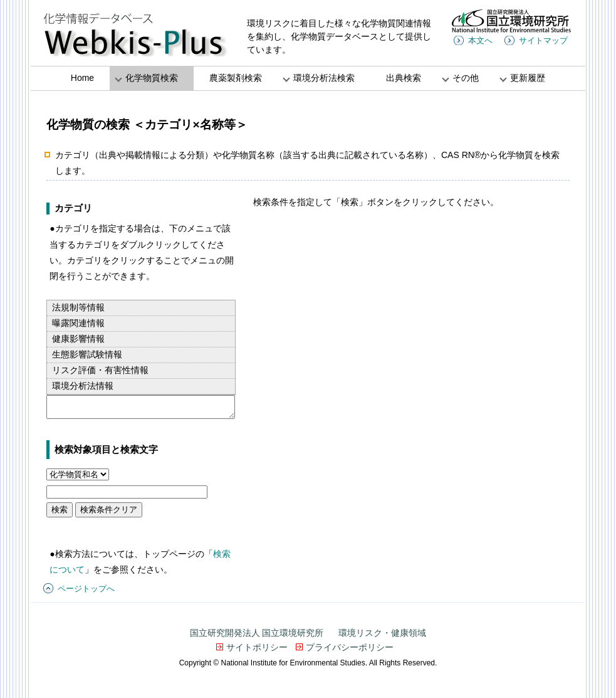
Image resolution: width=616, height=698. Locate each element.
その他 (466, 78)
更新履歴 (528, 78)
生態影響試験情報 (87, 354)
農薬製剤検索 (236, 78)
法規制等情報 (78, 307)
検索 (60, 510)
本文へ (480, 40)
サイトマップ (543, 40)
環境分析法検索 (324, 78)
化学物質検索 (152, 78)
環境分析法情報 (83, 386)
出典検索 (404, 78)
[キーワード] (127, 492)
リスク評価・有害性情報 (100, 370)
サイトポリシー (257, 647)
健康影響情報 (78, 339)
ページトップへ (86, 589)
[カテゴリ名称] (141, 407)
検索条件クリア (109, 510)
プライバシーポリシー (350, 647)
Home (82, 78)
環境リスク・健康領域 (382, 633)
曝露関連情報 (78, 323)
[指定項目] (78, 474)
